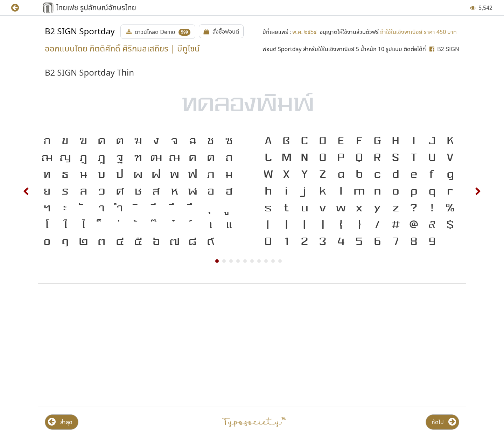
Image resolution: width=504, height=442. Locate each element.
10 (280, 261)
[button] (20, 8)
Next (478, 191)
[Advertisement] (107, 345)
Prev (26, 191)
